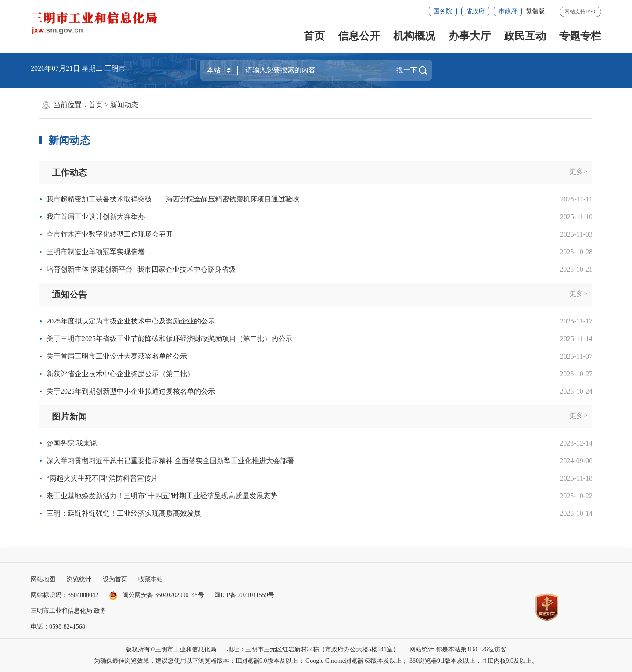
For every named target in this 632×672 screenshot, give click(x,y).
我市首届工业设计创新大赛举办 (96, 217)
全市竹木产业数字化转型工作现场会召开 (110, 234)
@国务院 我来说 (72, 443)
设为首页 (115, 579)
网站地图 (43, 579)
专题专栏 (580, 36)
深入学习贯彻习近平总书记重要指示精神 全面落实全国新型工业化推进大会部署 (170, 461)
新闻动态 (124, 105)
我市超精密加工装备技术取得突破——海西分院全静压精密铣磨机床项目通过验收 (173, 199)
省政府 (475, 11)
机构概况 (414, 36)
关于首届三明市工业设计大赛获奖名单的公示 (117, 356)
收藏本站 (151, 579)
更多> (578, 171)
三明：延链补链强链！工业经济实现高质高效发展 (124, 513)
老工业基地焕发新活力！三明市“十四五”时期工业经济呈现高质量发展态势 (162, 496)
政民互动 (525, 36)
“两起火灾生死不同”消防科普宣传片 (102, 478)
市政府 (508, 11)
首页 (314, 36)
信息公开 (359, 36)
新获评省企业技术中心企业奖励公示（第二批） (120, 374)
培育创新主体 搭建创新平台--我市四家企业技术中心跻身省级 (141, 269)
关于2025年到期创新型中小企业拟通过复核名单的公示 (131, 391)
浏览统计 (79, 579)
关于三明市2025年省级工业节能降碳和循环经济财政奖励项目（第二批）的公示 (169, 339)
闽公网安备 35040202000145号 (156, 595)
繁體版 (535, 11)
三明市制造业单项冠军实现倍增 (96, 252)
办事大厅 (470, 36)
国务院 (443, 11)
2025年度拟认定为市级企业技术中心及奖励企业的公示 (131, 321)
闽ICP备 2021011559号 (244, 595)
